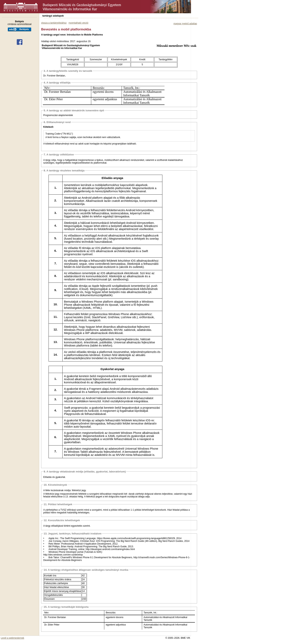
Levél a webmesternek (12, 638)
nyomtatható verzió (78, 23)
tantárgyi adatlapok (53, 16)
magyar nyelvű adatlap (185, 24)
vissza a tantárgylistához (54, 23)
